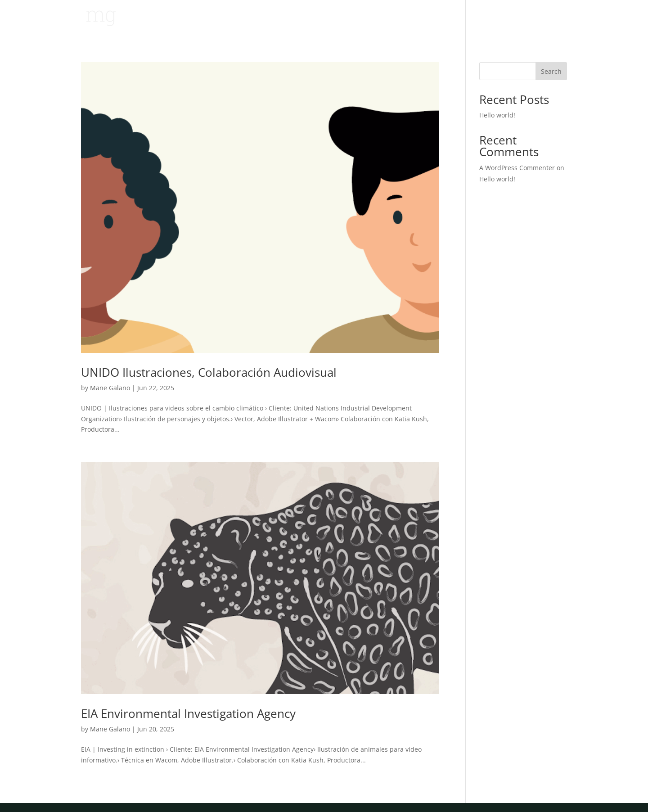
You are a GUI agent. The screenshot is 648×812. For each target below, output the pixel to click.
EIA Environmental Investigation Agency (188, 713)
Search (551, 71)
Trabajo (513, 18)
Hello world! (497, 115)
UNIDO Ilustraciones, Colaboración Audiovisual (209, 372)
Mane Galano (110, 388)
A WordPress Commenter (517, 168)
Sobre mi (552, 18)
